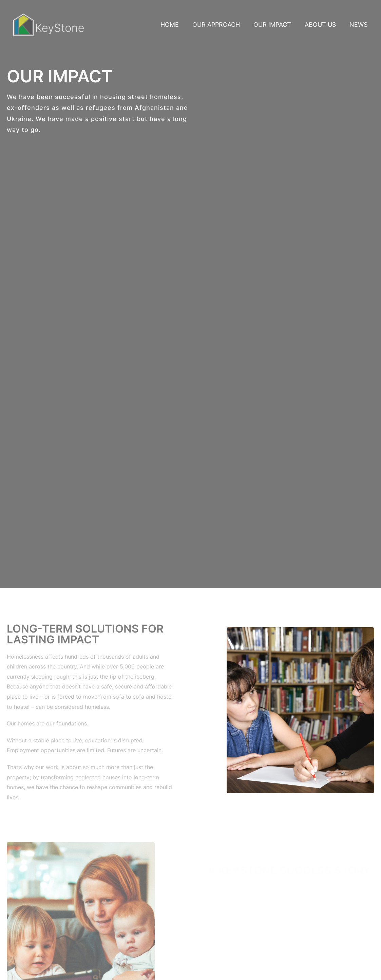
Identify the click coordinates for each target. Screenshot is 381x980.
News (358, 25)
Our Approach (216, 25)
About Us (320, 25)
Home (170, 25)
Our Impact (272, 25)
